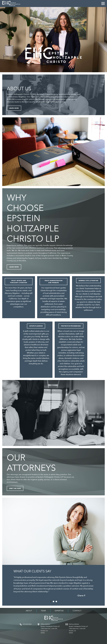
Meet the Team (15, 488)
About (29, 611)
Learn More (14, 108)
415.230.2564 (27, 624)
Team (43, 611)
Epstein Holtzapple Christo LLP (11, 3)
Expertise (59, 611)
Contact (77, 611)
